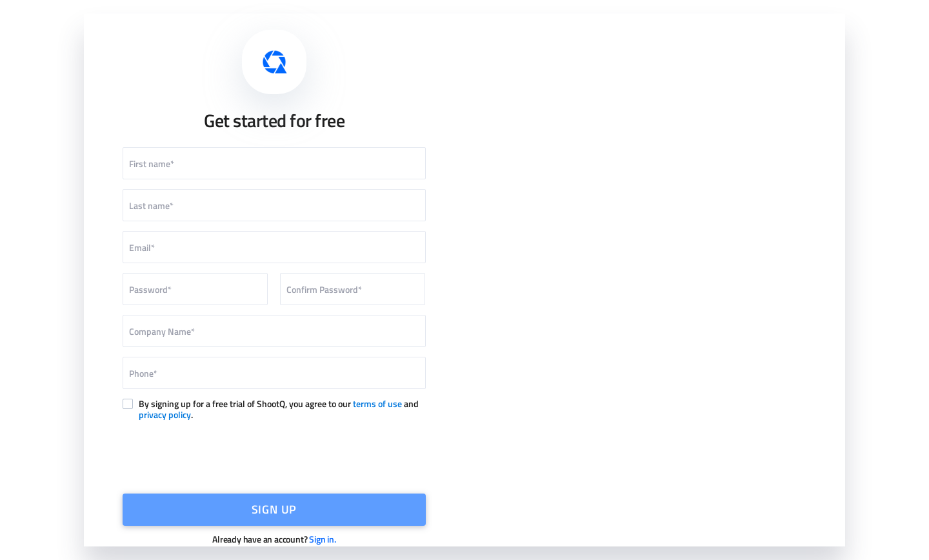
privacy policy (165, 415)
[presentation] (274, 455)
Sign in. (322, 539)
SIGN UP (275, 509)
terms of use (377, 404)
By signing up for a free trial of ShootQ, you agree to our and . (279, 410)
